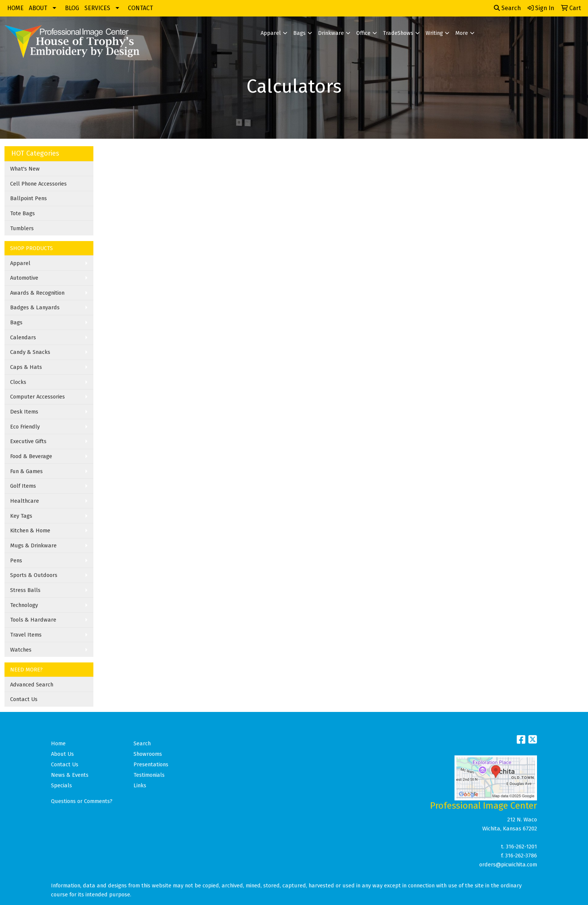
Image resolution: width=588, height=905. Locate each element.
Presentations (151, 764)
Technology (24, 605)
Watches (21, 650)
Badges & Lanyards (35, 307)
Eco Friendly (25, 427)
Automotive (24, 278)
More (462, 33)
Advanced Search (32, 685)
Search (507, 8)
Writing (434, 33)
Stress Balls (25, 590)
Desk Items (24, 412)
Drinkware (331, 33)
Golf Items (23, 486)
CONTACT (140, 8)
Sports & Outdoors (34, 575)
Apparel (271, 33)
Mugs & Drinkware (33, 545)
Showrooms (148, 754)
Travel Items (26, 635)
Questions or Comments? (82, 801)
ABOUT (38, 8)
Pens (16, 560)
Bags (299, 33)
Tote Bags (22, 213)
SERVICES (97, 8)
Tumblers (22, 228)
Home (58, 743)
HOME (15, 8)
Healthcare (25, 501)
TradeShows (398, 33)
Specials (61, 785)
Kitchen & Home (30, 530)
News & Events (70, 775)
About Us (62, 754)
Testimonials (149, 775)
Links (140, 785)
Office (363, 33)
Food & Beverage (31, 456)
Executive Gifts (28, 441)
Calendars (23, 337)
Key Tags (21, 516)
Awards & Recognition (37, 293)
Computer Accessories (37, 397)
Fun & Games (26, 471)
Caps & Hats (26, 367)
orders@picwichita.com (508, 865)
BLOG (72, 8)
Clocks (18, 382)
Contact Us (24, 699)
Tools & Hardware (33, 620)
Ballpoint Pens (28, 198)
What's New (25, 169)
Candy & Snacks (30, 352)
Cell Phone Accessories (38, 184)
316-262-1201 (521, 847)
